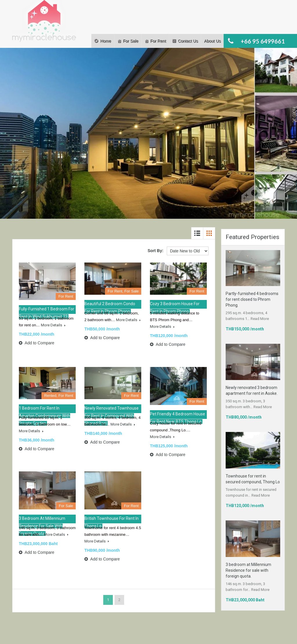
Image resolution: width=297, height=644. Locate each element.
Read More (260, 319)
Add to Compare (37, 343)
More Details (53, 325)
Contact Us (188, 41)
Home (105, 41)
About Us (212, 41)
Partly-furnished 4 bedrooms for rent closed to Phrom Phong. (252, 299)
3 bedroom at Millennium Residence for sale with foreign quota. (248, 570)
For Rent (158, 41)
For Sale (131, 41)
